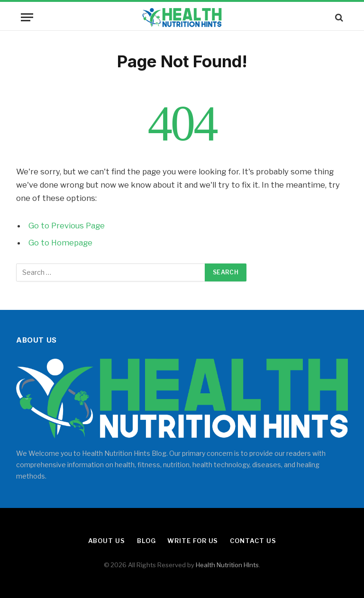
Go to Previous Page (67, 226)
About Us (107, 541)
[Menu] (27, 17)
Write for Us (193, 541)
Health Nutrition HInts (227, 565)
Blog (146, 541)
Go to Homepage (60, 243)
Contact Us (253, 541)
